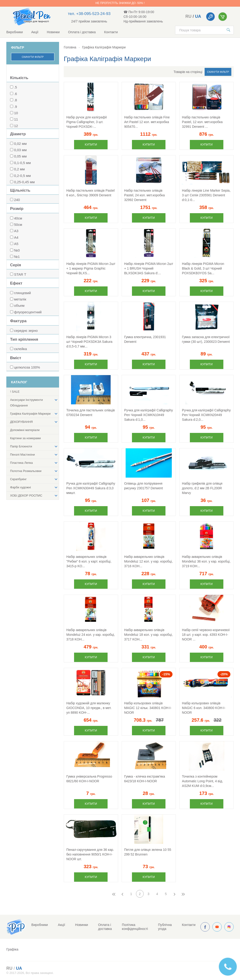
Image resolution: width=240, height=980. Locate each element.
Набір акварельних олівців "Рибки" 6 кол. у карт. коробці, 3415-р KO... (89, 561)
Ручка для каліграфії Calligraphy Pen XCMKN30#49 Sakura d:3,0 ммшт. (91, 488)
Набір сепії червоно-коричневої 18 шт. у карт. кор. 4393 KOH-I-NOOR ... (206, 635)
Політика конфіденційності (135, 927)
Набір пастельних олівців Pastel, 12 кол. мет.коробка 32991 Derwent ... (202, 122)
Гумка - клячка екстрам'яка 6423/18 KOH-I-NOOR (145, 779)
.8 (16, 100)
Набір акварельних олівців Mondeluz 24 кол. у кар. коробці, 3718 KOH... (91, 635)
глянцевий (22, 293)
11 (16, 119)
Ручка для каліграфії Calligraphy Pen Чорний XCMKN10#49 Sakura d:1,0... (149, 415)
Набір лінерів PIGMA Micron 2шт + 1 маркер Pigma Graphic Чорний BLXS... (91, 268)
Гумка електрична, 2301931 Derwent (145, 339)
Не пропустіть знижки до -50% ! (120, 3)
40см (18, 218)
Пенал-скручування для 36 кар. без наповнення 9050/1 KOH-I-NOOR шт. (90, 854)
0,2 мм (19, 169)
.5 (16, 87)
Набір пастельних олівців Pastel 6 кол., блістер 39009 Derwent (90, 193)
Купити (91, 144)
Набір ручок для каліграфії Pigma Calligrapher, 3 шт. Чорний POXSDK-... (87, 122)
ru (188, 16)
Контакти (111, 32)
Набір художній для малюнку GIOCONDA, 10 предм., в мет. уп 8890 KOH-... (89, 708)
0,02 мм (20, 144)
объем (19, 305)
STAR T (20, 274)
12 (16, 126)
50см (18, 225)
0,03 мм (20, 150)
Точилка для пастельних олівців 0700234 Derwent (91, 413)
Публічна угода (165, 927)
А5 (16, 244)
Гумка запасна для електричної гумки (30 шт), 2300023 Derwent (206, 339)
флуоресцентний (28, 312)
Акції (35, 32)
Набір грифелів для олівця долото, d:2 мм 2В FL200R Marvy (202, 488)
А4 (16, 237)
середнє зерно (26, 331)
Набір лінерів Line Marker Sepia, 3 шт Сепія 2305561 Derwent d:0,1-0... (206, 195)
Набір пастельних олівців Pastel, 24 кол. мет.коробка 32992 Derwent (144, 195)
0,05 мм (20, 156)
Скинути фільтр (33, 57)
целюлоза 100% (27, 367)
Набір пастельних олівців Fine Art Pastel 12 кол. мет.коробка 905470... (147, 122)
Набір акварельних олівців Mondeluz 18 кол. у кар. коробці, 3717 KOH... (148, 635)
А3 (16, 231)
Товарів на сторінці (188, 72)
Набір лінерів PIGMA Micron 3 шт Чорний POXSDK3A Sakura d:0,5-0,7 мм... (89, 342)
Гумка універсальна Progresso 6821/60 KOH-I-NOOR (89, 779)
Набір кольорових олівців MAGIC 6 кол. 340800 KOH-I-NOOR (204, 708)
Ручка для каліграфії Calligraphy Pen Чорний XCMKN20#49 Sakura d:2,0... (206, 415)
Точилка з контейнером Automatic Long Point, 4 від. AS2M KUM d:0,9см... (202, 781)
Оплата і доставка (82, 32)
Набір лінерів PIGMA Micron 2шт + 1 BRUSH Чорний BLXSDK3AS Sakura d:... (149, 268)
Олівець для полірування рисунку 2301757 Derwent (144, 486)
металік (20, 299)
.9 (16, 107)
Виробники (15, 32)
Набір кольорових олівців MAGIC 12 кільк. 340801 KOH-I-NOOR (148, 708)
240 (17, 200)
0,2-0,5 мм (22, 176)
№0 (17, 250)
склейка (21, 349)
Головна (70, 47)
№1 (17, 257)
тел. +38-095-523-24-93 (89, 14)
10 (16, 113)
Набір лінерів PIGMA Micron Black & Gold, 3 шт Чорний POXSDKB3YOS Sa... (203, 268)
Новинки (53, 32)
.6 (16, 94)
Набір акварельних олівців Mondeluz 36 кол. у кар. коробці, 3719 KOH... (206, 561)
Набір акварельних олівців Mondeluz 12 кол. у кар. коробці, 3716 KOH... (148, 561)
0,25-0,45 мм (24, 182)
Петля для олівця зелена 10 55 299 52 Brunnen (148, 852)
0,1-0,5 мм (22, 163)
